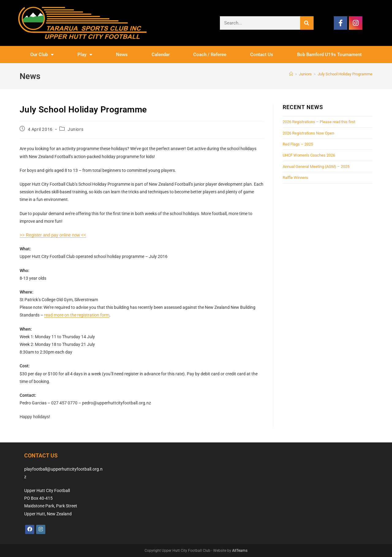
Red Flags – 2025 (298, 144)
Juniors (75, 129)
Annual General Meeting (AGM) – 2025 (316, 167)
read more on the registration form (77, 315)
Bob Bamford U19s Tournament (329, 55)
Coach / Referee (210, 55)
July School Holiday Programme (345, 74)
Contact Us (262, 55)
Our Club (42, 55)
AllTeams (240, 551)
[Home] (291, 74)
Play (85, 55)
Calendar (161, 55)
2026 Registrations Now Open (308, 133)
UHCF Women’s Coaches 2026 (309, 155)
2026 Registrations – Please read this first (319, 122)
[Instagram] (41, 529)
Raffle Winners (295, 178)
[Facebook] (30, 529)
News (122, 55)
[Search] (307, 23)
